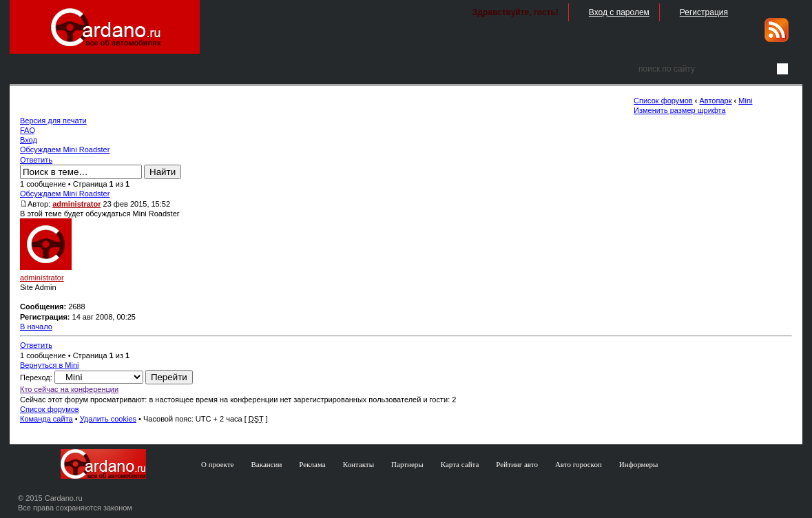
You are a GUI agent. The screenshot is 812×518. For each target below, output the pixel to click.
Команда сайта (46, 419)
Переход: (36, 377)
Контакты (358, 464)
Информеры (639, 464)
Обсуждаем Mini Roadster (65, 149)
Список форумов (663, 101)
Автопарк (716, 101)
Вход (29, 140)
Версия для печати (53, 121)
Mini (745, 101)
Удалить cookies (108, 419)
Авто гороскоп (579, 464)
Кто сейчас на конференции (69, 389)
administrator (76, 204)
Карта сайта (460, 464)
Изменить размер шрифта (680, 110)
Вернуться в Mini (50, 365)
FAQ (28, 130)
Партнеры (407, 464)
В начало (36, 327)
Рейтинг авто (517, 464)
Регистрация (704, 12)
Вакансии (267, 464)
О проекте (218, 464)
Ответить (36, 160)
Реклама (312, 464)
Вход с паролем (619, 12)
